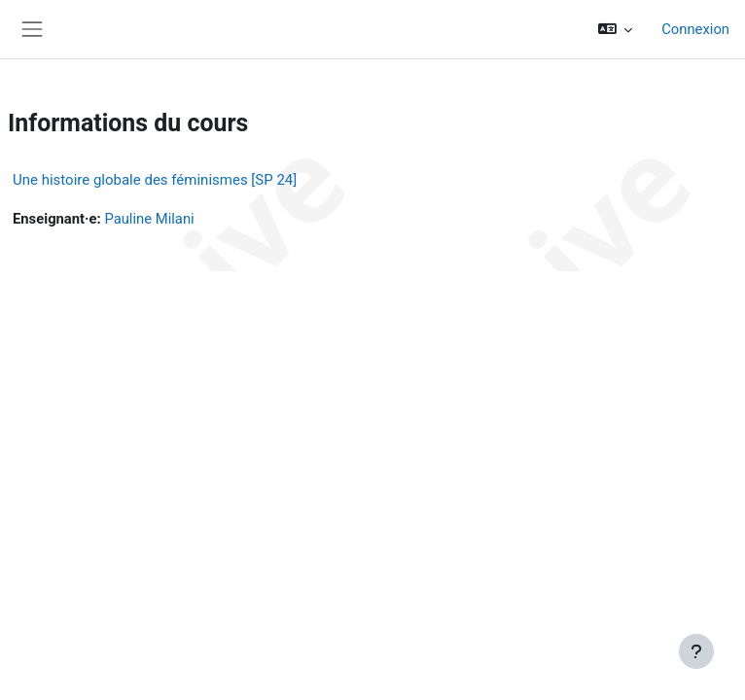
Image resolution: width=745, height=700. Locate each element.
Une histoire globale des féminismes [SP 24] (155, 180)
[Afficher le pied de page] (696, 651)
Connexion (695, 29)
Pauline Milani (149, 219)
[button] (616, 29)
